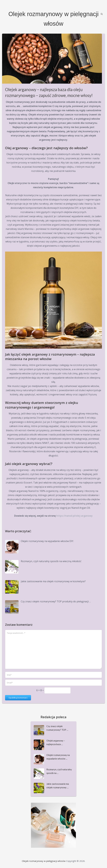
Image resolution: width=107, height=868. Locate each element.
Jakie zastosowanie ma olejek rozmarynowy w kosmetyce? (53, 581)
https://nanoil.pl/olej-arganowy (74, 516)
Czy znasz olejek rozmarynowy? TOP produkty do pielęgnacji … (56, 601)
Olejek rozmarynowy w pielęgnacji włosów (44, 861)
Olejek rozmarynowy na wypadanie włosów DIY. (47, 541)
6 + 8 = (40, 690)
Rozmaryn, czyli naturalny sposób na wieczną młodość (51, 561)
